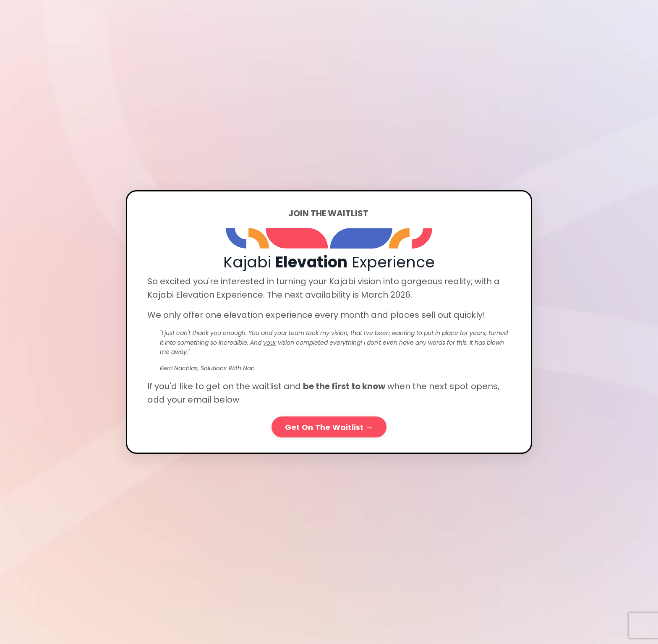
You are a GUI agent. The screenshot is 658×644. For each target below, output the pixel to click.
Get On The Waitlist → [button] (329, 427)
